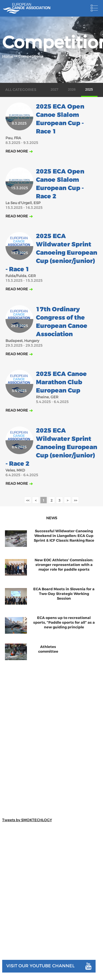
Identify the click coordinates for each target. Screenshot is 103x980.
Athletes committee (48, 649)
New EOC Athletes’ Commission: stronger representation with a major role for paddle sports (64, 565)
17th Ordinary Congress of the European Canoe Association (62, 322)
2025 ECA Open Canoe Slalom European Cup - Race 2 (60, 184)
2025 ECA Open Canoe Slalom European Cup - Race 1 (60, 119)
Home (8, 56)
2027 (54, 89)
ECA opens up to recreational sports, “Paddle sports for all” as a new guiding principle (64, 622)
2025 (89, 89)
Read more (17, 151)
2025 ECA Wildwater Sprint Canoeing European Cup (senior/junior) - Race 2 (51, 447)
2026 (72, 89)
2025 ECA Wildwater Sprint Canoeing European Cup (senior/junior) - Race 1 (51, 253)
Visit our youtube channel (49, 966)
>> (76, 500)
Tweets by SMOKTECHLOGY (27, 820)
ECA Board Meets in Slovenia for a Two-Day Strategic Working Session (64, 594)
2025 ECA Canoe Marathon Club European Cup (61, 382)
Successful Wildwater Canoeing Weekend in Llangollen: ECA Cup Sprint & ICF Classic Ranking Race (64, 536)
